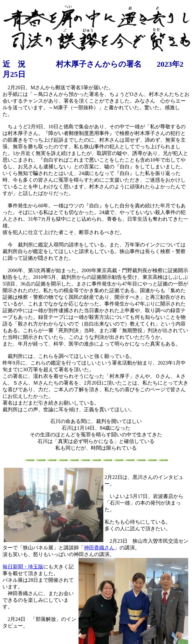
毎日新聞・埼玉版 (23, 567)
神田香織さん (99, 548)
